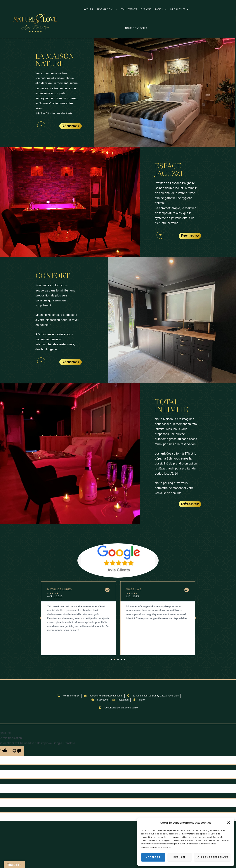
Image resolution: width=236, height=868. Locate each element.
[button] (229, 823)
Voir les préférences (212, 857)
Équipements (129, 9)
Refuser (180, 857)
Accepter (153, 857)
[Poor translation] (17, 751)
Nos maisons (107, 9)
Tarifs (160, 9)
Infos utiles (179, 9)
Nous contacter (136, 28)
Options (146, 9)
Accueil (88, 9)
